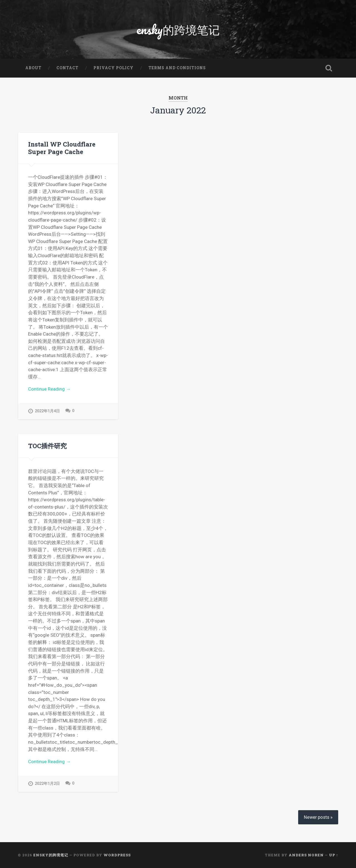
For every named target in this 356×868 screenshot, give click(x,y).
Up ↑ (334, 855)
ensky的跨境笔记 (178, 29)
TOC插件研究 (47, 446)
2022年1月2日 (47, 784)
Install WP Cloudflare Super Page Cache (62, 148)
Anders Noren (306, 855)
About (33, 68)
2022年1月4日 (47, 411)
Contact (67, 68)
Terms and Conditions (177, 68)
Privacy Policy (113, 68)
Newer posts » (318, 817)
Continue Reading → (49, 389)
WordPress (117, 855)
